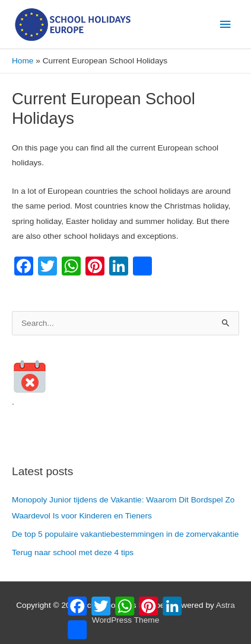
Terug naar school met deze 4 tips (73, 552)
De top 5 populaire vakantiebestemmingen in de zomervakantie (125, 534)
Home (23, 61)
